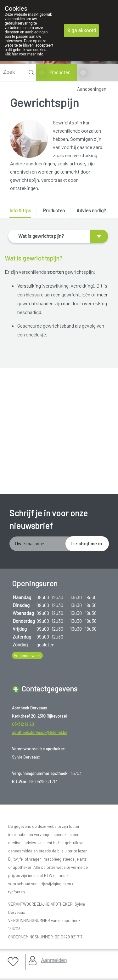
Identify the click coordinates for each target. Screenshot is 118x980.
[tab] (22, 213)
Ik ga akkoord (81, 30)
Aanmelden (54, 960)
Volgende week (27, 656)
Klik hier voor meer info (24, 54)
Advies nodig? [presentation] (91, 210)
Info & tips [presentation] (20, 210)
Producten (60, 72)
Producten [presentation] (54, 210)
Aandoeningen (92, 89)
